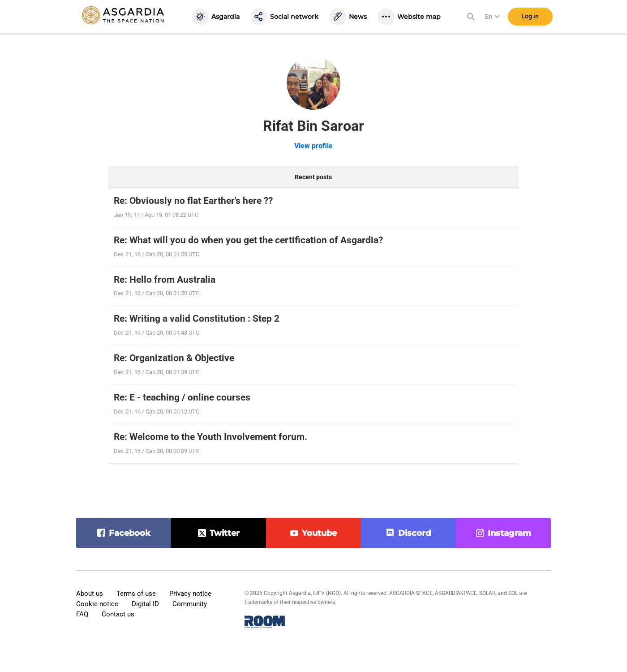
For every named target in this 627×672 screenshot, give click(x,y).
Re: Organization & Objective (174, 358)
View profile (313, 146)
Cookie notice (97, 604)
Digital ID (145, 604)
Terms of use (136, 594)
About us (90, 594)
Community (190, 604)
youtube (319, 533)
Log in (530, 17)
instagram (509, 533)
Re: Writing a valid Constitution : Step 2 (197, 319)
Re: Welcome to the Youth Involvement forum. (210, 437)
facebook (130, 533)
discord (414, 533)
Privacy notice (190, 594)
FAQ (82, 614)
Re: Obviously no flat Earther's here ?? (193, 201)
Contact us (118, 614)
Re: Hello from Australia (165, 280)
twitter (225, 533)
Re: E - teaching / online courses (182, 397)
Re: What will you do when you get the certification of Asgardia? (248, 240)
